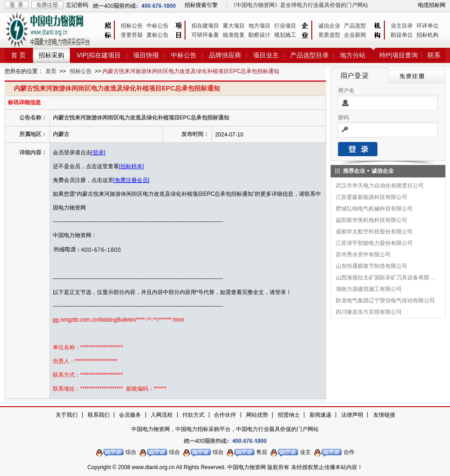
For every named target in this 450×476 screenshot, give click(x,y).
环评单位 (427, 26)
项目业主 (266, 55)
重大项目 (234, 26)
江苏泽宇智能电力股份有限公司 (374, 243)
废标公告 (157, 35)
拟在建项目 (205, 26)
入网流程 (162, 415)
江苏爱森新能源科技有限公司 (371, 197)
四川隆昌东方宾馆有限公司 (369, 312)
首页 (51, 71)
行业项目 (285, 26)
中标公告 (157, 26)
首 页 (18, 55)
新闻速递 (321, 415)
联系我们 (99, 415)
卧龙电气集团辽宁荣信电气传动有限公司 (385, 300)
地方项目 (259, 26)
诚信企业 (329, 26)
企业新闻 (355, 35)
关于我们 (67, 415)
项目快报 (146, 55)
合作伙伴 (225, 415)
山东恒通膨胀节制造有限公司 (371, 266)
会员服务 (130, 415)
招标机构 (427, 35)
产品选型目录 (309, 55)
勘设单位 (402, 35)
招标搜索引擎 (201, 5)
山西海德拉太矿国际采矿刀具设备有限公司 (386, 278)
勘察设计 (259, 35)
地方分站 (353, 55)
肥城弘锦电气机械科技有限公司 (374, 209)
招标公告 (132, 26)
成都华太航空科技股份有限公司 (374, 232)
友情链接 (384, 415)
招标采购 (51, 55)
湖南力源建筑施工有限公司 (369, 289)
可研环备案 (205, 35)
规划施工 (285, 35)
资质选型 (329, 35)
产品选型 (355, 26)
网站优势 (257, 415)
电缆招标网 (432, 5)
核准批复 (234, 35)
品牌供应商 (225, 55)
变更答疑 (132, 35)
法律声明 (352, 415)
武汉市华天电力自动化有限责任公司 (380, 186)
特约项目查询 (399, 55)
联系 (434, 55)
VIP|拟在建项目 (99, 55)
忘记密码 (77, 5)
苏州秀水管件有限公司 (363, 255)
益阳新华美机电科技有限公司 (371, 220)
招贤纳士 (289, 415)
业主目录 (402, 26)
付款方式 (193, 415)
